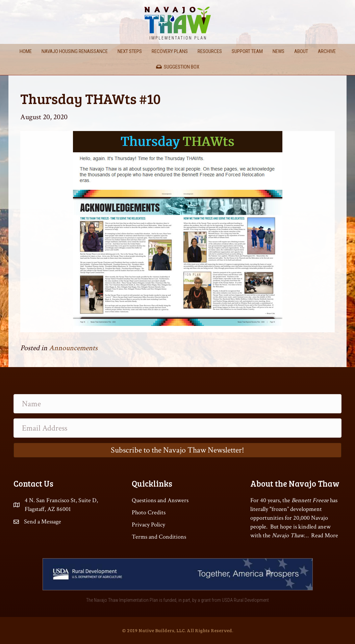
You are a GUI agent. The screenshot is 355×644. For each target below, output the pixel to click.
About (301, 51)
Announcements (73, 348)
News (278, 51)
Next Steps (130, 51)
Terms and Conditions (159, 537)
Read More (325, 535)
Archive (327, 51)
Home (26, 51)
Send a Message (43, 522)
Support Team (247, 51)
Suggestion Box (178, 67)
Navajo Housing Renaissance (75, 51)
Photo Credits (149, 512)
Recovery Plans (170, 51)
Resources (210, 51)
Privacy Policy (148, 525)
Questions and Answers (160, 500)
